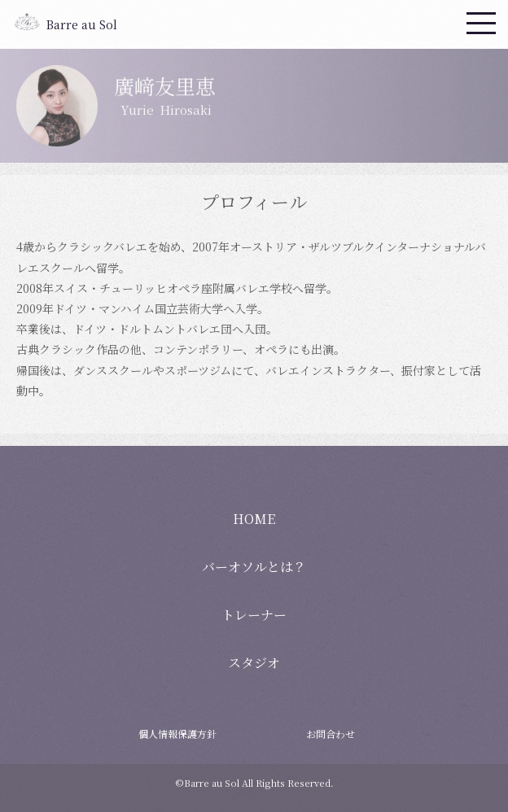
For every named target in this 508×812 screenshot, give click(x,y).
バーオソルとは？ (254, 567)
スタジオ (254, 663)
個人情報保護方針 (177, 733)
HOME (254, 519)
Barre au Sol (82, 24)
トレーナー (254, 615)
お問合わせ (331, 733)
